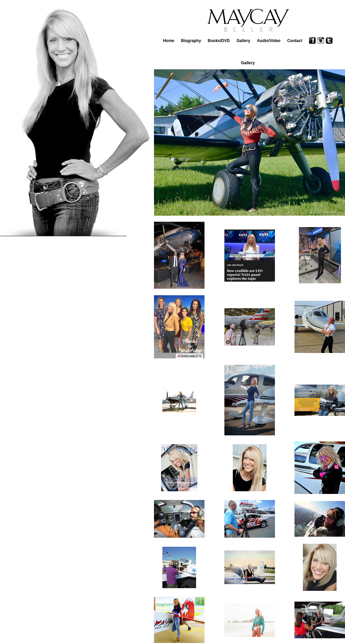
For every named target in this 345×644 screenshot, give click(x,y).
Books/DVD (219, 41)
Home (169, 41)
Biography (191, 41)
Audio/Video (269, 41)
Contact (295, 41)
